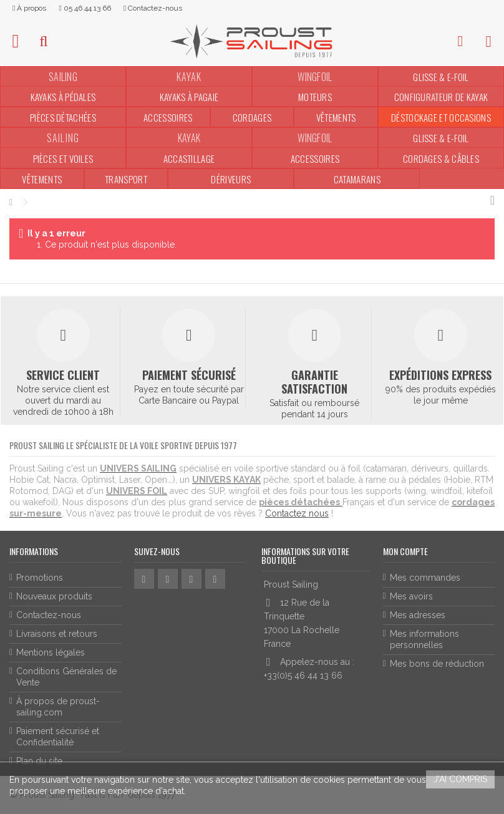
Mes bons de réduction (437, 664)
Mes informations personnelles (424, 639)
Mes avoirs (411, 596)
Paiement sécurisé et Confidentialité (58, 737)
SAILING (63, 77)
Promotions (40, 578)
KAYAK (189, 138)
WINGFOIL (315, 77)
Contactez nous (297, 513)
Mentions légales (51, 652)
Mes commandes (425, 578)
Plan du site (39, 761)
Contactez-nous (49, 615)
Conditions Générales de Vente (66, 677)
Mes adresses (418, 615)
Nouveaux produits (54, 596)
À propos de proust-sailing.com (58, 707)
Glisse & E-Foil (441, 77)
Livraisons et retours (57, 634)
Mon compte (405, 551)
